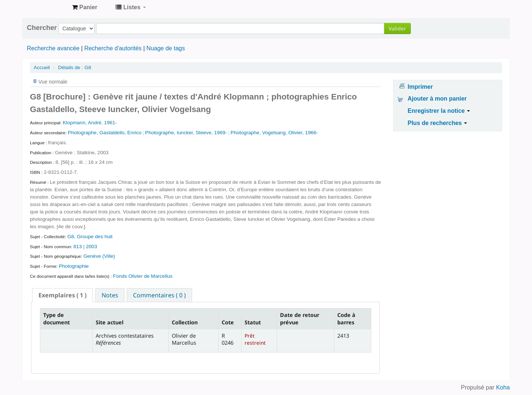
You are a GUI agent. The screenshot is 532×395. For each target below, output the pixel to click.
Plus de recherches (437, 123)
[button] (85, 7)
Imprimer (420, 87)
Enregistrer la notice (439, 111)
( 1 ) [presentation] (62, 295)
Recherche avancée (53, 48)
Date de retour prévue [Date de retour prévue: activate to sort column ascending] (300, 318)
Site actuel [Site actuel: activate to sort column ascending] (110, 322)
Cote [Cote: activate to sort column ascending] (228, 322)
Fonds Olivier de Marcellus (143, 276)
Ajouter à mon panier (437, 99)
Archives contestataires (48, 7)
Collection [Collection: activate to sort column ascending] (185, 322)
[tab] (62, 295)
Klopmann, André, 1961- (90, 123)
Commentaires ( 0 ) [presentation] (159, 295)
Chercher (42, 28)
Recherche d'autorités (113, 48)
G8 (75, 67)
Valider (397, 28)
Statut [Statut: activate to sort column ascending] (253, 322)
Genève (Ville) (99, 256)
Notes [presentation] (110, 295)
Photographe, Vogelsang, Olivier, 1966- (274, 133)
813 (78, 247)
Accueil (42, 67)
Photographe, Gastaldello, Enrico (105, 133)
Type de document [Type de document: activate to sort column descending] (57, 318)
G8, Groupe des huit (90, 237)
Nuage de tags (166, 48)
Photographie (74, 266)
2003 (91, 247)
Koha (503, 387)
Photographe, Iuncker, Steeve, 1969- (186, 133)
